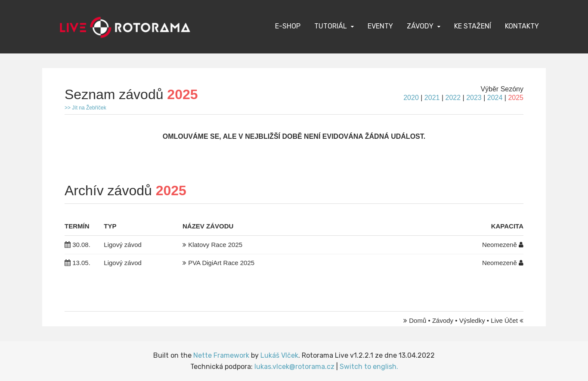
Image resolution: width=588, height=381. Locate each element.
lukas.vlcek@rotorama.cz (294, 367)
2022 (453, 98)
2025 (516, 98)
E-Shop (288, 26)
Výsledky (472, 320)
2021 (432, 98)
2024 (495, 98)
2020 (411, 98)
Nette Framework (221, 355)
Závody (420, 26)
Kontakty (522, 26)
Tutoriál (331, 26)
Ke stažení (473, 26)
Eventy (380, 26)
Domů (418, 320)
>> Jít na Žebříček (85, 108)
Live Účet (504, 320)
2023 (474, 98)
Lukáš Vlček (279, 355)
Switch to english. (369, 367)
